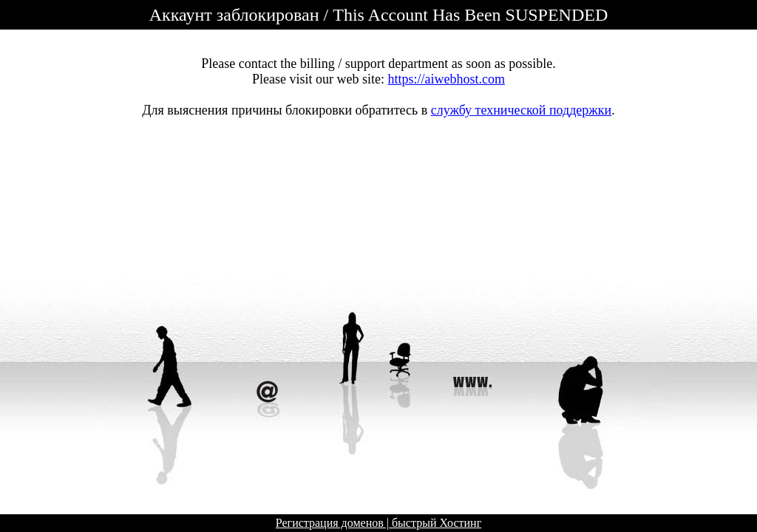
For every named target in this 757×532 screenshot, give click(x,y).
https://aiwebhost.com (447, 79)
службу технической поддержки (521, 110)
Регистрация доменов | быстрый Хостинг (378, 523)
